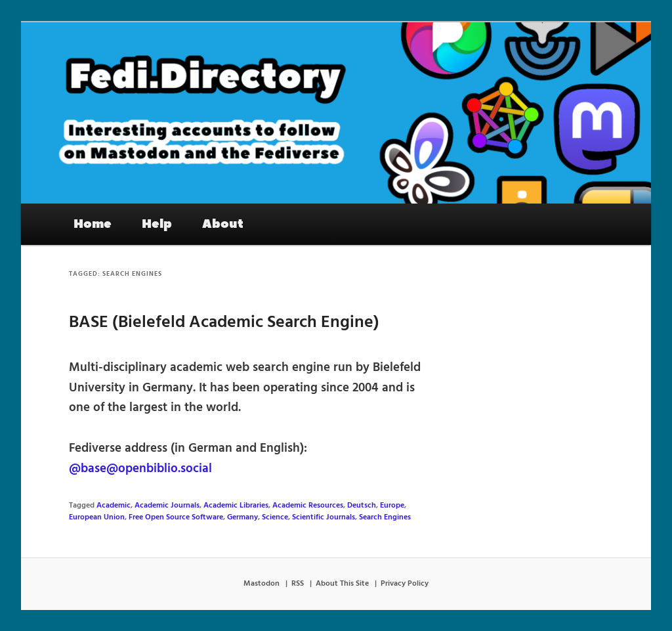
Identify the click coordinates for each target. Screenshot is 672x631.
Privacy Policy (405, 584)
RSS (298, 584)
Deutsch (362, 506)
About (223, 224)
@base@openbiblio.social (140, 469)
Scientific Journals (324, 517)
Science (275, 517)
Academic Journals (167, 506)
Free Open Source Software (176, 517)
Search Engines (385, 517)
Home (93, 224)
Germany (242, 517)
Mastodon (262, 584)
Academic (114, 506)
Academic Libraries (236, 506)
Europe (392, 506)
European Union (97, 517)
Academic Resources (308, 506)
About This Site (342, 584)
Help (157, 224)
